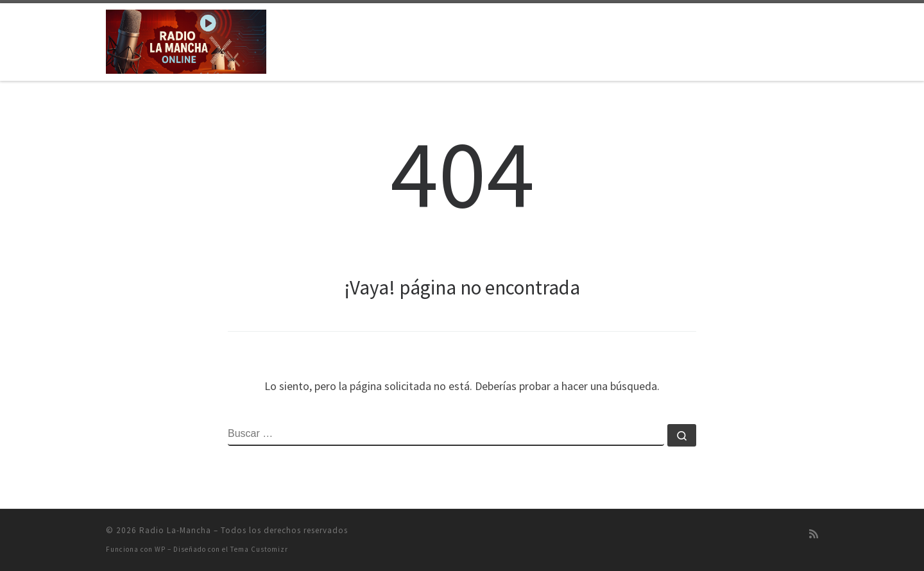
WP (160, 549)
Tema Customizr (259, 549)
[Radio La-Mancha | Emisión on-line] (186, 39)
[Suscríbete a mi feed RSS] (814, 534)
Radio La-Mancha (175, 530)
